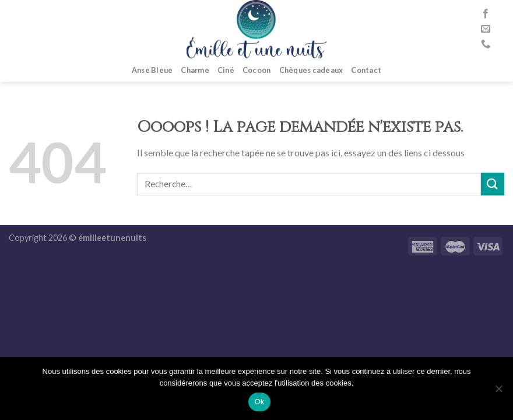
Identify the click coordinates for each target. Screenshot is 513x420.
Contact (366, 70)
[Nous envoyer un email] (486, 29)
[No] (498, 392)
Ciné (226, 70)
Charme (195, 70)
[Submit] (493, 184)
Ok (259, 402)
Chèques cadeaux (311, 70)
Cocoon (257, 70)
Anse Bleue (152, 70)
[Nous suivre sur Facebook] (486, 14)
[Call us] (486, 44)
